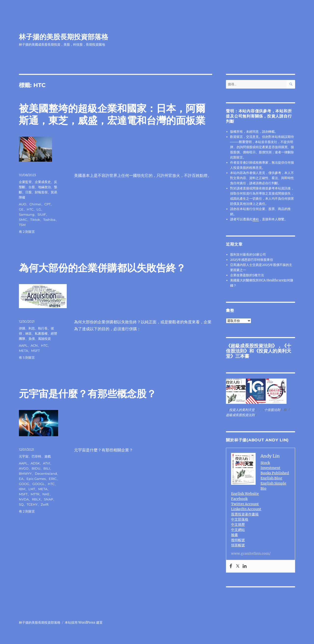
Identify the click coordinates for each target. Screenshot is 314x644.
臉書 (235, 535)
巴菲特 (36, 456)
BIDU (36, 468)
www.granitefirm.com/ (251, 553)
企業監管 (25, 182)
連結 (256, 219)
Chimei (35, 204)
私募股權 (41, 333)
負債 (32, 339)
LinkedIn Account (246, 509)
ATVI (46, 463)
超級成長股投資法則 (252, 346)
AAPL (23, 345)
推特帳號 (238, 540)
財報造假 (41, 192)
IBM (22, 489)
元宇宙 (24, 456)
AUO (23, 204)
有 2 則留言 (27, 232)
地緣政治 (44, 187)
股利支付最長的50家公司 (248, 255)
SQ (21, 504)
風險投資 (44, 339)
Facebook (239, 499)
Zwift (45, 504)
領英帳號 (238, 545)
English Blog (271, 478)
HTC (30, 209)
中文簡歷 (238, 525)
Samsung (27, 214)
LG (39, 209)
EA (21, 479)
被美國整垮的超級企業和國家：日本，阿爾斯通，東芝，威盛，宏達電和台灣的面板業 (112, 114)
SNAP (48, 499)
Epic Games (36, 479)
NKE (46, 494)
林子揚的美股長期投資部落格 (64, 37)
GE (21, 209)
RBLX (36, 499)
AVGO (24, 468)
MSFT (35, 351)
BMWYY (25, 473)
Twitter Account (245, 504)
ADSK (35, 463)
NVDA (24, 499)
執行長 (43, 328)
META (23, 351)
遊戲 (48, 456)
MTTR (35, 494)
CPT (47, 204)
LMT (32, 489)
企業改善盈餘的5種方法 (247, 275)
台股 (32, 187)
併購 (22, 328)
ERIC (53, 479)
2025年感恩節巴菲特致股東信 (252, 260)
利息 (32, 328)
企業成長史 (43, 182)
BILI (47, 468)
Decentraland (46, 473)
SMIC (23, 220)
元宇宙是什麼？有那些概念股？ (88, 394)
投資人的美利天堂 (259, 353)
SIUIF (42, 214)
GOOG (24, 484)
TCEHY (32, 504)
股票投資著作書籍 (245, 514)
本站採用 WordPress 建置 (84, 623)
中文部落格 (240, 519)
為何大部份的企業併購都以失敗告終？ (102, 268)
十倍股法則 (272, 410)
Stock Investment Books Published (275, 468)
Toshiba (49, 220)
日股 (28, 192)
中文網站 (238, 530)
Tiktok (35, 220)
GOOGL (39, 484)
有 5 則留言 (27, 357)
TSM (22, 225)
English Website (245, 494)
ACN (34, 345)
